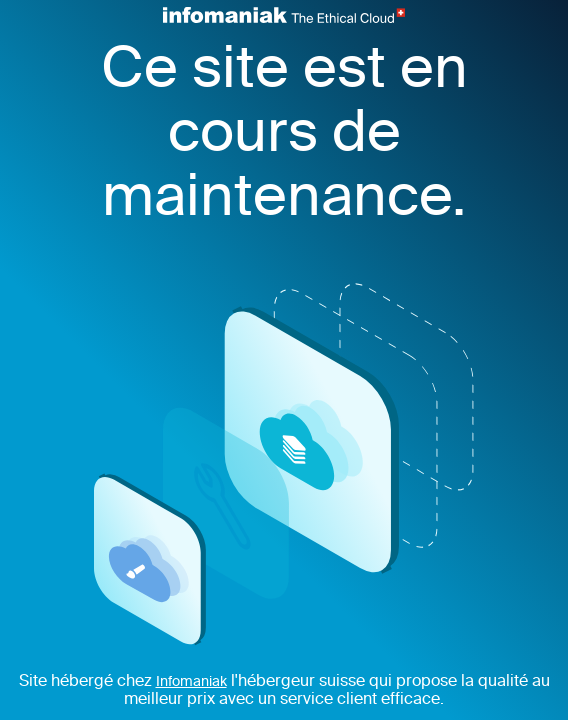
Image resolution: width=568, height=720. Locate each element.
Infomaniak (191, 682)
